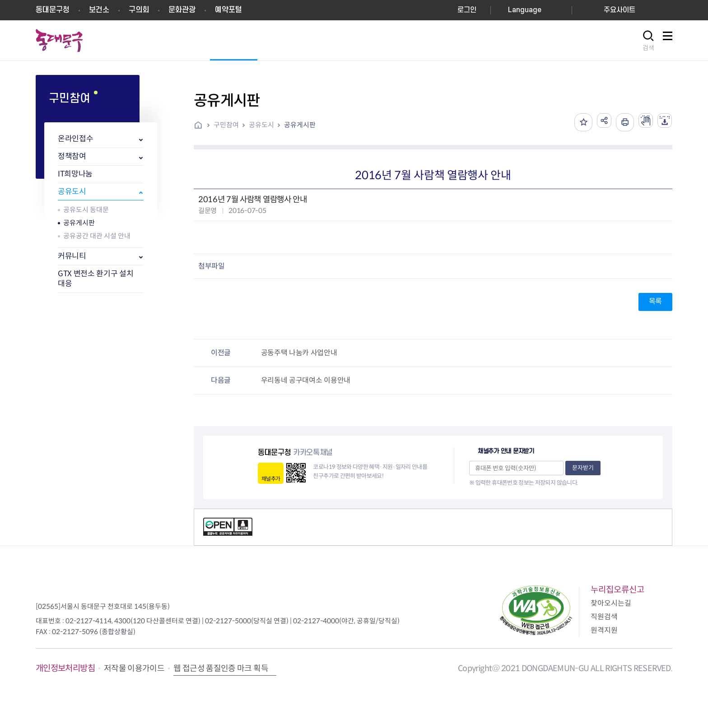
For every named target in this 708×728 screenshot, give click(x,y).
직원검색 (604, 617)
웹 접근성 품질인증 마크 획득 (221, 668)
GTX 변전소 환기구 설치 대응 (95, 279)
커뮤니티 (72, 256)
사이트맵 (667, 41)
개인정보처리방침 (65, 668)
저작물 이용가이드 (134, 668)
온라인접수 (75, 139)
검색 (648, 48)
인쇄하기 (618, 122)
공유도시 (72, 192)
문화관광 (182, 10)
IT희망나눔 (75, 174)
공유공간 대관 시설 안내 (97, 236)
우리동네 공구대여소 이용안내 (306, 380)
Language (525, 10)
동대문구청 (53, 10)
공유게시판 (79, 223)
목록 (655, 301)
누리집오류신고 (617, 590)
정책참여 (72, 156)
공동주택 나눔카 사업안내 (299, 353)
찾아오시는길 (611, 603)
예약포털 (228, 10)
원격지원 (604, 630)
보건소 (99, 10)
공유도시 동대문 (86, 210)
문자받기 (583, 468)
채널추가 (271, 479)
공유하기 (595, 122)
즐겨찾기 (573, 122)
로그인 (467, 10)
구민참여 (226, 125)
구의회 (139, 10)
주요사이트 (619, 10)
